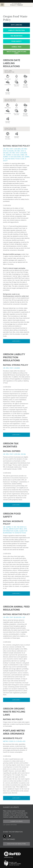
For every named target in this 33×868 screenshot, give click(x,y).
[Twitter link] (5, 836)
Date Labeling (16, 25)
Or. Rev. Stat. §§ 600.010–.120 (14, 617)
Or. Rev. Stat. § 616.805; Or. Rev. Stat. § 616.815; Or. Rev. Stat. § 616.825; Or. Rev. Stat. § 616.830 (15, 151)
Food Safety (16, 41)
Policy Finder (16, 4)
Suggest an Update (16, 821)
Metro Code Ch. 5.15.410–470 (14, 741)
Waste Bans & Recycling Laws (16, 52)
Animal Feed (16, 47)
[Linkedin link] (10, 836)
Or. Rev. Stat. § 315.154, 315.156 (14, 454)
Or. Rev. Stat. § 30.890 (11, 368)
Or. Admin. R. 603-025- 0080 (14, 155)
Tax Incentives (16, 36)
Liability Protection (16, 30)
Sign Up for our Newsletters (16, 844)
